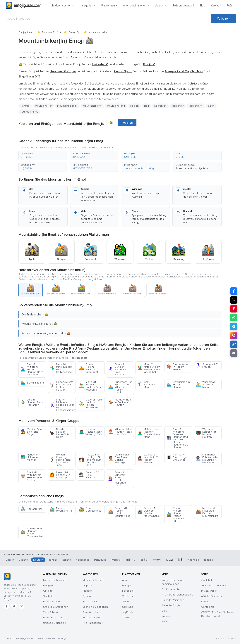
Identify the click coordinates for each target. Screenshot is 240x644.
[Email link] (234, 353)
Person (134, 106)
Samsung (128, 607)
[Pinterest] (21, 606)
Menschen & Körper (55, 580)
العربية (169, 560)
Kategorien (88, 6)
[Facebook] (7, 606)
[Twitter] (14, 606)
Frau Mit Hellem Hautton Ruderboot (89, 368)
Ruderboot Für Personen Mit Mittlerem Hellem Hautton (120, 387)
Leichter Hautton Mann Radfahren (32, 402)
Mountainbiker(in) (67, 106)
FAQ (229, 6)
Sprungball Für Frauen (208, 366)
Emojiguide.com (27, 32)
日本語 (144, 560)
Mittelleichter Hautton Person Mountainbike (32, 532)
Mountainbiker (43, 106)
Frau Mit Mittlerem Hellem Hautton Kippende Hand (117, 479)
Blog (202, 6)
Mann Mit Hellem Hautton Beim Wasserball (90, 386)
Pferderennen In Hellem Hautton (178, 367)
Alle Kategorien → (93, 623)
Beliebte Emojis (171, 605)
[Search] (224, 19)
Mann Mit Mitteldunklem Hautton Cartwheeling (61, 368)
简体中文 (131, 560)
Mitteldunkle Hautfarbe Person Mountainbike (207, 512)
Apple (126, 580)
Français (53, 560)
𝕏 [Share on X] (234, 300)
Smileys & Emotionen (56, 607)
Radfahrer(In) (31, 509)
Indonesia (193, 560)
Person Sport (76, 32)
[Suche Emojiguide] (108, 19)
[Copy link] (234, 344)
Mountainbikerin (92, 106)
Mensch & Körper (93, 580)
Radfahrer (178, 106)
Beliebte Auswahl (183, 6)
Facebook (128, 591)
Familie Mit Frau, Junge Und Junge (177, 457)
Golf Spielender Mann (147, 385)
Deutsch (38, 560)
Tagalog (208, 560)
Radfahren (160, 106)
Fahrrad (25, 106)
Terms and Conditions (214, 585)
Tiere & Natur (51, 612)
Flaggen (48, 585)
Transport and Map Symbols (192, 168)
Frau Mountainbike (90, 509)
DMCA (205, 601)
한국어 (157, 560)
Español (24, 560)
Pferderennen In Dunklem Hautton (120, 402)
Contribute (207, 580)
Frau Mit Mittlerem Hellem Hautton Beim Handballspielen (62, 405)
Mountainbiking (116, 106)
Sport (211, 106)
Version (161, 6)
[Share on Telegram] (234, 327)
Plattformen (109, 6)
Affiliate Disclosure (212, 596)
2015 (38, 77)
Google (127, 585)
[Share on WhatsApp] (234, 318)
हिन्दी (180, 560)
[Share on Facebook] (234, 291)
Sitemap (220, 639)
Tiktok (126, 618)
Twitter (126, 601)
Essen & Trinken (53, 618)
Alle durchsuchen (62, 6)
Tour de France (29, 112)
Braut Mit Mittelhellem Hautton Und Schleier (31, 476)
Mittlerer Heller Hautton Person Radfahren (91, 404)
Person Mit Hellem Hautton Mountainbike (119, 512)
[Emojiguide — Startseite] (7, 577)
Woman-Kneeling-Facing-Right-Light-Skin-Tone (60, 460)
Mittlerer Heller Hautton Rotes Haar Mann (120, 432)
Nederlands (83, 560)
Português (100, 560)
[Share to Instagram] (234, 335)
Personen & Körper (52, 32)
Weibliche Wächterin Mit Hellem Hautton (148, 459)
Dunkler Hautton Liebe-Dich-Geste (60, 433)
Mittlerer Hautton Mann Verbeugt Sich (91, 432)
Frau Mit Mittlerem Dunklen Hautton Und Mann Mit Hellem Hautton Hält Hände (177, 438)
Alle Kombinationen (136, 6)
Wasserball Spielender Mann (206, 385)
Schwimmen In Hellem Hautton (178, 385)
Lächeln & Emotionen (95, 607)
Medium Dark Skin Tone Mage (31, 432)
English (10, 560)
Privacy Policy (209, 591)
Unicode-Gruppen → (55, 623)
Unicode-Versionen (173, 600)
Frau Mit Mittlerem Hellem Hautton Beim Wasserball (32, 369)
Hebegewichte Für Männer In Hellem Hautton (62, 386)
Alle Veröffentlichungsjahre (178, 595)
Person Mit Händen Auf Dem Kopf (60, 475)
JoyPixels (128, 612)
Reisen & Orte (52, 601)
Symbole (48, 596)
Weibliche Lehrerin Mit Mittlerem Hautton (206, 433)
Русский (116, 560)
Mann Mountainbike (61, 509)
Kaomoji (216, 6)
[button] (42, 156)
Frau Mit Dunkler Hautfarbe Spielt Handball (117, 369)
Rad (146, 106)
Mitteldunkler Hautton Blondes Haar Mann (149, 433)
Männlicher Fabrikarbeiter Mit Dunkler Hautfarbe (207, 459)
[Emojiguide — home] (23, 6)
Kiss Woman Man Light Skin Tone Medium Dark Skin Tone (91, 460)
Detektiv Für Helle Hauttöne (89, 475)
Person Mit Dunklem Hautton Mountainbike (149, 512)
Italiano (67, 560)
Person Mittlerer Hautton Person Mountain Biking (175, 515)
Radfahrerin (196, 106)
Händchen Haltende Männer (30, 457)
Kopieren (127, 123)
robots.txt (232, 639)
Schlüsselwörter (171, 589)
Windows (127, 596)
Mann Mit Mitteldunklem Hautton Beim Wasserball (149, 368)
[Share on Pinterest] (234, 309)
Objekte (48, 591)
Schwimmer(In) (32, 383)
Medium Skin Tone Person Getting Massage (119, 459)
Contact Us (208, 607)
